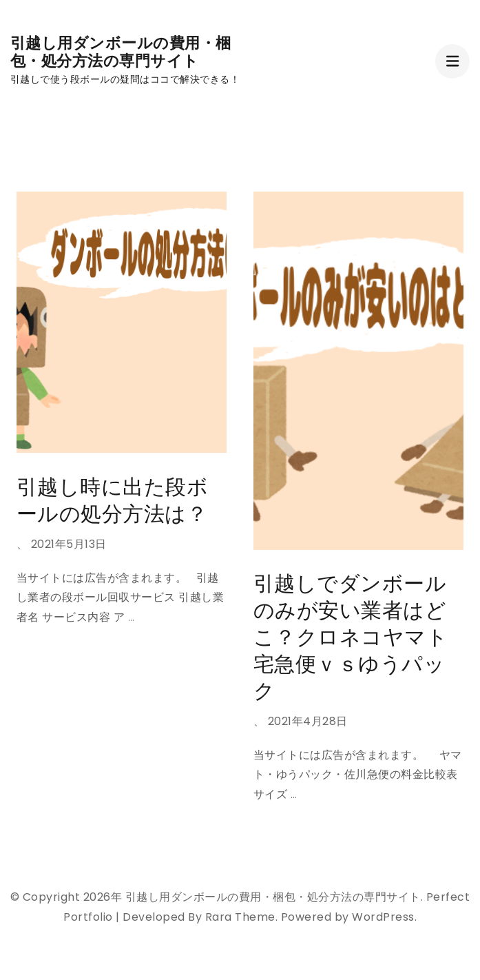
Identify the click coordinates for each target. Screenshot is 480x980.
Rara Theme (240, 917)
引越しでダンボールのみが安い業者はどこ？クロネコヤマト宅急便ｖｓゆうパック (351, 637)
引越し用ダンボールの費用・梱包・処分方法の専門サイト (121, 52)
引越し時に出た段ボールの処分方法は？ (113, 501)
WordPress (383, 917)
